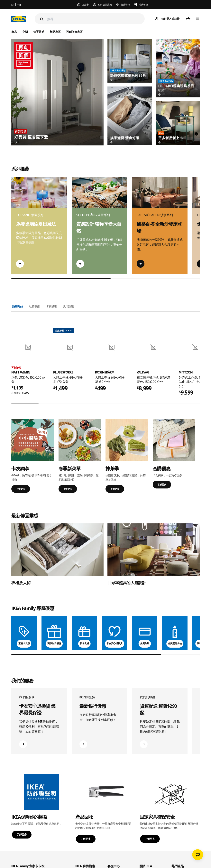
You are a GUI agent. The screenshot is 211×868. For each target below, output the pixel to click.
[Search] (41, 19)
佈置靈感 (39, 32)
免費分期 (145, 643)
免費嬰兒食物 (175, 643)
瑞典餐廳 (143, 5)
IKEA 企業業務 (105, 5)
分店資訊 (125, 5)
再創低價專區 (74, 32)
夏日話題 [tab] (68, 306)
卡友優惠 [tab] (51, 306)
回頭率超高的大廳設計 (127, 583)
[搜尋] (96, 19)
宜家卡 (85, 5)
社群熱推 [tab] (35, 306)
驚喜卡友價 (24, 643)
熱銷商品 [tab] (18, 306)
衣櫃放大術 (21, 583)
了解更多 (21, 489)
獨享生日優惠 (54, 643)
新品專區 (55, 32)
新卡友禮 (84, 643)
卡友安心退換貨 (115, 643)
